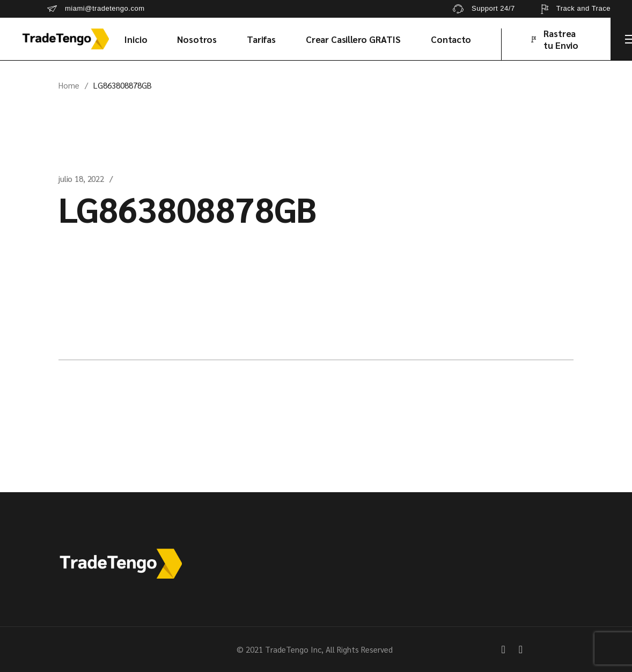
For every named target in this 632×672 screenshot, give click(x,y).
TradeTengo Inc (293, 649)
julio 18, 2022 (81, 178)
